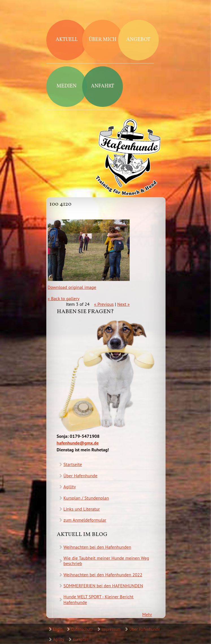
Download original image (72, 287)
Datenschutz (82, 629)
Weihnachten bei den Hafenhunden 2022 (103, 575)
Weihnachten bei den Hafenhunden (97, 547)
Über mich (103, 40)
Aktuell (67, 40)
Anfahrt (103, 86)
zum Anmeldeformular (85, 520)
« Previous (104, 304)
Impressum (111, 629)
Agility (70, 487)
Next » (123, 304)
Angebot (138, 40)
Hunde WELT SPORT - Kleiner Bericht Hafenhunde (99, 599)
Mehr (147, 614)
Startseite (73, 464)
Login (58, 629)
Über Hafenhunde (81, 476)
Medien (67, 86)
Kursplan (81, 639)
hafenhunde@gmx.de (78, 443)
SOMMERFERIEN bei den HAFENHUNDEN (103, 586)
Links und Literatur (82, 509)
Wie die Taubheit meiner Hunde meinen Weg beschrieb (106, 561)
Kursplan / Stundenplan (86, 498)
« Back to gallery (64, 298)
